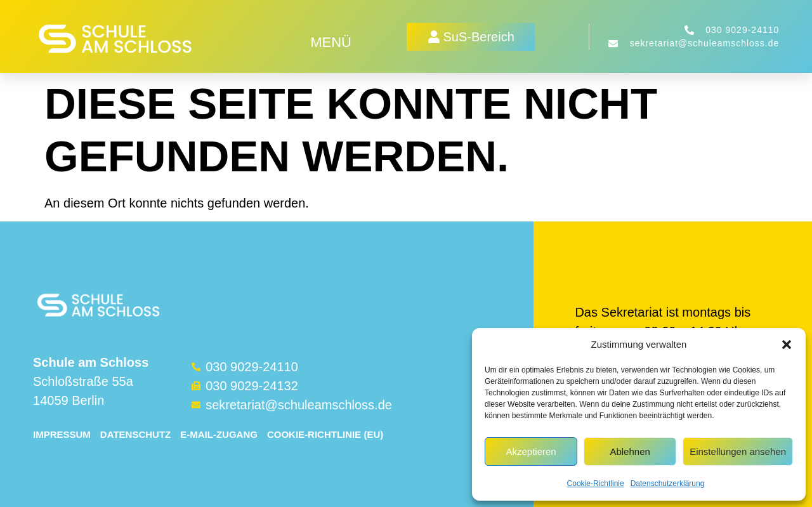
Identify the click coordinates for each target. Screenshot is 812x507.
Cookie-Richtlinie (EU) (325, 434)
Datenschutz (135, 434)
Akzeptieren (531, 451)
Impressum (62, 434)
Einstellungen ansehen (738, 451)
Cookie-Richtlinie (596, 484)
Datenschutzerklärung (668, 484)
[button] (787, 345)
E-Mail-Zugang (219, 434)
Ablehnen (630, 451)
